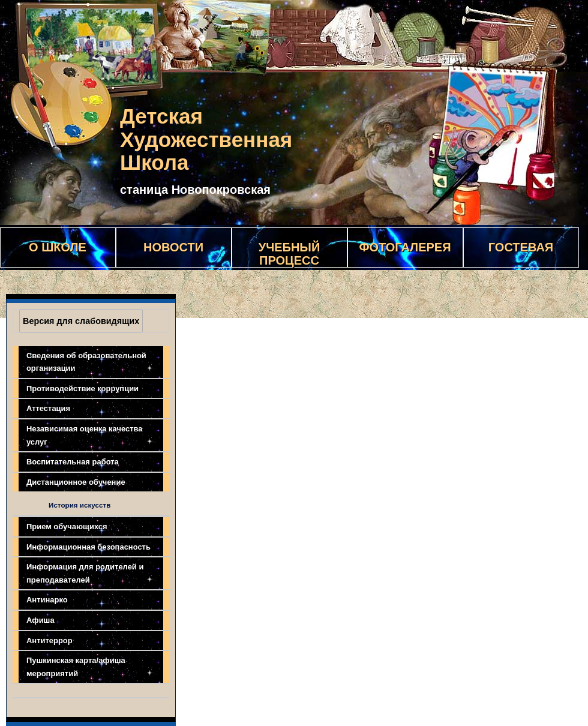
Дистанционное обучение (76, 482)
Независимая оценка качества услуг (85, 435)
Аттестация (48, 408)
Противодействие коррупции (82, 388)
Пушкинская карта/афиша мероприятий (76, 667)
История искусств (79, 505)
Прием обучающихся (67, 526)
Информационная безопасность (88, 547)
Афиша (40, 620)
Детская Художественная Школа (206, 139)
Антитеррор (49, 640)
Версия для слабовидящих (81, 321)
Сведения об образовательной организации (86, 362)
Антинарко (47, 600)
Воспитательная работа (73, 462)
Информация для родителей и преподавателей (85, 573)
